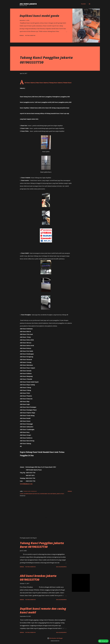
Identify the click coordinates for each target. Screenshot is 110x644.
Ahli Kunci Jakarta (28, 4)
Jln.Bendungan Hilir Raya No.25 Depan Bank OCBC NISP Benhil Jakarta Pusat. (44, 494)
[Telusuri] (83, 4)
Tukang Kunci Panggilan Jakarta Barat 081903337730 (42, 545)
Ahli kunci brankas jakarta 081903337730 (38, 578)
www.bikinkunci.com (26, 484)
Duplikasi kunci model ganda (39, 16)
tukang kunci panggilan (30, 491)
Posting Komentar (30, 35)
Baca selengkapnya (61, 567)
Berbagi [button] (22, 35)
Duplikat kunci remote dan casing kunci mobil (43, 610)
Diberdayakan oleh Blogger (55, 638)
